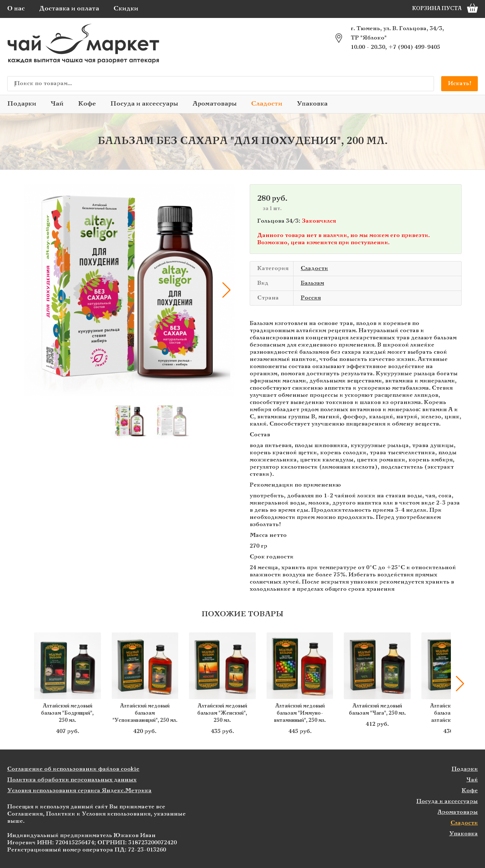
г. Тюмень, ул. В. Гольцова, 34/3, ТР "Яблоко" (397, 33)
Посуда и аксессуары (144, 104)
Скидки (126, 9)
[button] (226, 290)
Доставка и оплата (69, 9)
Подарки (22, 104)
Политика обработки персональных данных (72, 780)
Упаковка (312, 104)
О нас (16, 9)
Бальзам (312, 283)
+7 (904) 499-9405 (414, 47)
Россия (311, 298)
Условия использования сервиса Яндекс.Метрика (79, 791)
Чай (57, 104)
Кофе (87, 104)
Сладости (267, 104)
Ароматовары (215, 104)
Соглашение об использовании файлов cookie (73, 769)
